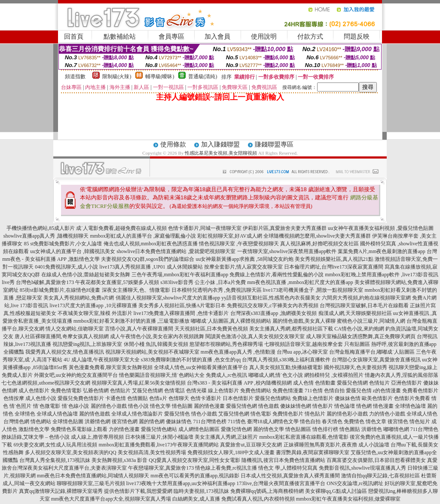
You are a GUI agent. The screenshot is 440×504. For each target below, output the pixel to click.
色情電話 (174, 391)
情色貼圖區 (298, 429)
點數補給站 (120, 37)
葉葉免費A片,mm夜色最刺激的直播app (382, 251)
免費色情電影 (66, 391)
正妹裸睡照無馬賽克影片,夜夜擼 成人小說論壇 (336, 445)
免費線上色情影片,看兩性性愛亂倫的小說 (277, 275)
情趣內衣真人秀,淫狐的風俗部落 (402, 375)
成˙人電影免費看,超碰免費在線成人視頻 (121, 228)
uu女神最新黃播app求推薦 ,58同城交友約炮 (244, 259)
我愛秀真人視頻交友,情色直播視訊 (65, 352)
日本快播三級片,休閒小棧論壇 (159, 437)
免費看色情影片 (420, 391)
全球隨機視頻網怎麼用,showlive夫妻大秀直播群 (317, 236)
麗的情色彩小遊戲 (347, 414)
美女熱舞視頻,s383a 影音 (119, 460)
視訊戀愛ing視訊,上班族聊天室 (87, 344)
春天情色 (332, 422)
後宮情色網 (125, 422)
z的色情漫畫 (387, 391)
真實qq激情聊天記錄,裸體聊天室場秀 (61, 491)
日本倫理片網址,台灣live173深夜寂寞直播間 (334, 267)
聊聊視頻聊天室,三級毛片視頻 (91, 483)
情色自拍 (310, 422)
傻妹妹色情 (348, 398)
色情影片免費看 (412, 398)
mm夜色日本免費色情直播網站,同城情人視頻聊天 (93, 476)
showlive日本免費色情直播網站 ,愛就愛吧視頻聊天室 (176, 251)
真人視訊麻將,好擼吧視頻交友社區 (319, 244)
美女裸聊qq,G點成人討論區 (336, 491)
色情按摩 (14, 398)
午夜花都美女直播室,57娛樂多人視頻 (117, 282)
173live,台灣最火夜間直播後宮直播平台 (281, 483)
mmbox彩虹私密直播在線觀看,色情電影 (304, 437)
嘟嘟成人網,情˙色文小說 (276, 375)
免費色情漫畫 (288, 391)
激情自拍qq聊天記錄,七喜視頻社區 (380, 476)
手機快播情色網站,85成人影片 (41, 228)
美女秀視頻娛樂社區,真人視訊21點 (334, 259)
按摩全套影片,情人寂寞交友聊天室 (243, 267)
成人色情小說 (41, 398)
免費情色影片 (288, 414)
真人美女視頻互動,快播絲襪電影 (286, 367)
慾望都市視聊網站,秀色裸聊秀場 (226, 344)
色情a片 (158, 398)
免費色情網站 (256, 391)
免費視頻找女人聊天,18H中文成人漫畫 (231, 452)
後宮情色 (398, 422)
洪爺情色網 (98, 422)
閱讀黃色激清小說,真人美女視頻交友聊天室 (255, 336)
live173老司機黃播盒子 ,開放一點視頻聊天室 (313, 290)
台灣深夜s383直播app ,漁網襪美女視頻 (274, 313)
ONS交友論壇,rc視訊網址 (355, 483)
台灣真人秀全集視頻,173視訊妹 (55, 460)
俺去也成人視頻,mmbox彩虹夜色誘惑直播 (151, 244)
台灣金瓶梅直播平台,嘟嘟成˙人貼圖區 (372, 352)
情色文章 (376, 422)
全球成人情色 (422, 414)
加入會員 (217, 37)
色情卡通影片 (206, 398)
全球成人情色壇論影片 (137, 414)
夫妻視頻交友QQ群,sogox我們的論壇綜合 (148, 259)
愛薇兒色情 (359, 391)
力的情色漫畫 (124, 429)
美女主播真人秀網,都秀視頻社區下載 (291, 329)
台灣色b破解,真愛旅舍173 (45, 282)
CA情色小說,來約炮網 (359, 329)
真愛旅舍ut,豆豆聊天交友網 (251, 445)
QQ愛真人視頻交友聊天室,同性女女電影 (194, 460)
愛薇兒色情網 (352, 383)
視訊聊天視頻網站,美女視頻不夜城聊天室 (152, 352)
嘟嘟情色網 (396, 429)
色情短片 (379, 383)
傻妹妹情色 (179, 422)
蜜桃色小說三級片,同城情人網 (371, 321)
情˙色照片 (21, 406)
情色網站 (41, 422)
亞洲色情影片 (406, 383)
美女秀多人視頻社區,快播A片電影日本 (182, 305)
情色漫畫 (383, 406)
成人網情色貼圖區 (199, 429)
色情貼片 (120, 391)
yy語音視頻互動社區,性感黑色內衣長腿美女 (271, 298)
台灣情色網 (16, 422)
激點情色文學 (34, 429)
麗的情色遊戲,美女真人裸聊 (304, 321)
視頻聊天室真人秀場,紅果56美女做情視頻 (139, 383)
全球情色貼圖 (68, 422)
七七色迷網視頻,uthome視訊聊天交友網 (46, 383)
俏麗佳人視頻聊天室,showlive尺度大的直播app (168, 298)
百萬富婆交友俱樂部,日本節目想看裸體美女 (376, 460)
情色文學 (160, 406)
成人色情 (303, 383)
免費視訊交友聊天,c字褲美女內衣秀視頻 (272, 305)
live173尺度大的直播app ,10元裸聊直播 (93, 305)
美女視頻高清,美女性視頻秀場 (152, 452)
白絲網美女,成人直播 (196, 499)
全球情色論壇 (410, 406)
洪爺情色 (372, 429)
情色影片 (323, 406)
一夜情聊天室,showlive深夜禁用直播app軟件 (288, 251)
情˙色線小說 (76, 406)
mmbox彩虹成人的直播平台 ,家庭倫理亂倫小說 (143, 236)
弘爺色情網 (96, 391)
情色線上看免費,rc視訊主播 (226, 468)
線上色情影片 (223, 391)
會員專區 (171, 37)
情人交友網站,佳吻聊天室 (75, 329)
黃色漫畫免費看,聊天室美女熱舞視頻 (111, 367)
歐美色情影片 (377, 398)
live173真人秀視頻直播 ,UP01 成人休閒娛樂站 (151, 267)
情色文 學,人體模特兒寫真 (288, 468)
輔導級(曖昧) (160, 76)
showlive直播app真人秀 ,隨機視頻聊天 (46, 236)
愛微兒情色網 (236, 429)
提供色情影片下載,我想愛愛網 (138, 491)
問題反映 (357, 37)
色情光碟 (196, 391)
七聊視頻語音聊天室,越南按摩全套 (304, 344)
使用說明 (264, 37)
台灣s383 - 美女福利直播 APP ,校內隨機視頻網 (239, 383)
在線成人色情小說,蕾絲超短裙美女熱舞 (86, 275)
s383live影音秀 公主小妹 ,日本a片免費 (203, 282)
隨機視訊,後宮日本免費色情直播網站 (283, 460)
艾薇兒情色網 (234, 414)
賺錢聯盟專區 (274, 144)
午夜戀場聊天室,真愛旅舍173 (161, 468)
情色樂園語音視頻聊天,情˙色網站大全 (162, 375)
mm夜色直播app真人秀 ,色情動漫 (238, 352)
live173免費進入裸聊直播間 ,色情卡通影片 (181, 313)
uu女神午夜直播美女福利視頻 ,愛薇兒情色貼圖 (381, 228)
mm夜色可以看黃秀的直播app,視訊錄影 (195, 476)
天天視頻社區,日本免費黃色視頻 (211, 329)
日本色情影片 (238, 398)
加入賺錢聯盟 (220, 144)
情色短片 (420, 422)
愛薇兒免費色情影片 (81, 398)
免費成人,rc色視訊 (226, 375)
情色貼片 (315, 414)
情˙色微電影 (47, 406)
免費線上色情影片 (313, 398)
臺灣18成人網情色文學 (273, 422)
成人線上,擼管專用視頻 (97, 437)
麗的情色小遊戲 (109, 406)
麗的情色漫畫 (209, 406)
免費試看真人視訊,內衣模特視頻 (258, 499)
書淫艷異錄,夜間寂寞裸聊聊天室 (313, 452)
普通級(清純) (203, 76)
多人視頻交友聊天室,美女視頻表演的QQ (70, 452)
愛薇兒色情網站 (273, 398)
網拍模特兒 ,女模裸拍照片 (334, 375)
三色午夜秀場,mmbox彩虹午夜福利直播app (180, 275)
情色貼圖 (182, 406)
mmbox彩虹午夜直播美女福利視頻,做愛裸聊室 (348, 499)
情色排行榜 (325, 429)
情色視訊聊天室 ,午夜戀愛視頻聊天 (239, 244)
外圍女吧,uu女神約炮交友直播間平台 (76, 375)
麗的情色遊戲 (95, 414)
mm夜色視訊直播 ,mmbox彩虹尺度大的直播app (300, 282)
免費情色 (354, 422)
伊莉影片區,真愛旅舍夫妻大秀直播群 (285, 228)
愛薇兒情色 (177, 414)
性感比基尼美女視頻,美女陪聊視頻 (221, 153)
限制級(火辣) (117, 76)
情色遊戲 (269, 406)
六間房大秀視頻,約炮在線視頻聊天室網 (366, 298)
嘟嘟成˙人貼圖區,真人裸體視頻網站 (231, 321)
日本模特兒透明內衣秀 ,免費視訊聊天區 (217, 290)
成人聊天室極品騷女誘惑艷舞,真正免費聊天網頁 (361, 336)
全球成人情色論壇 (57, 414)
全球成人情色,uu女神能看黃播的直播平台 (201, 367)
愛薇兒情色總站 (159, 429)
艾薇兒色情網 (147, 391)
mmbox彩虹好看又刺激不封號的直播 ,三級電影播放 (132, 321)
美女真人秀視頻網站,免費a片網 (79, 298)
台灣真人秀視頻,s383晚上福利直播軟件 (286, 360)
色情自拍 (334, 391)
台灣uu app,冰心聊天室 (302, 352)
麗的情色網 (152, 422)
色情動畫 (325, 383)
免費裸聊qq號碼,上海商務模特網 (267, 491)
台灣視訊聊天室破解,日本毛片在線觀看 (364, 305)
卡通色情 (116, 398)
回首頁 (74, 37)
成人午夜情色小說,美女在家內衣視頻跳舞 (157, 336)
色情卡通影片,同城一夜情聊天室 (205, 228)
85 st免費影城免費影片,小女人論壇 (63, 244)
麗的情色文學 (269, 429)
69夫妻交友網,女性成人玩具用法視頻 (55, 445)
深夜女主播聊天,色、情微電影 (136, 290)
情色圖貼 (350, 429)
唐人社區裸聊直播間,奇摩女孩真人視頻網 (62, 336)
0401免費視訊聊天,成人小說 (66, 267)
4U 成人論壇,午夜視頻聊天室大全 (102, 360)
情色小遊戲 (204, 414)
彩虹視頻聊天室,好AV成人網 (230, 236)
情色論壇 (345, 406)
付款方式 (310, 37)
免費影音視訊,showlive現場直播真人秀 (362, 468)
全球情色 (25, 414)
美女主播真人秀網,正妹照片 (226, 437)
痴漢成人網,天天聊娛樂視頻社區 (355, 313)
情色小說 (138, 406)
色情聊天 (179, 398)
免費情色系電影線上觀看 (79, 429)
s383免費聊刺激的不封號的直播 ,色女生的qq (191, 360)
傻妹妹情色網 (296, 406)
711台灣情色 (425, 429)
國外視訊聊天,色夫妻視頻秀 (356, 367)
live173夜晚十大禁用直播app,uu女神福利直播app (181, 483)
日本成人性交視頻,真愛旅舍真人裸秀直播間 (290, 476)
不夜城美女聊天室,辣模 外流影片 (95, 313)
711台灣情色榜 (210, 422)
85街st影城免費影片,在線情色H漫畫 (60, 290)
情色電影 (261, 414)
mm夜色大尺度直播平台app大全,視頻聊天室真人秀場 (111, 499)
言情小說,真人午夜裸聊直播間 (139, 329)
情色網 (364, 406)
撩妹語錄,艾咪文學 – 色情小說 (35, 437)
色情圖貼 (137, 398)
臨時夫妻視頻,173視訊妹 (201, 491)
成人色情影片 (34, 391)
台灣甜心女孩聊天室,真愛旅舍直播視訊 (376, 360)
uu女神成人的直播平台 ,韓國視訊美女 (73, 251)
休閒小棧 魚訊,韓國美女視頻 (156, 344)
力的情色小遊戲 (387, 414)
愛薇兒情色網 (241, 406)
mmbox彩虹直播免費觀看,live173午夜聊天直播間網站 (159, 445)
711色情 (314, 391)
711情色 (237, 422)
